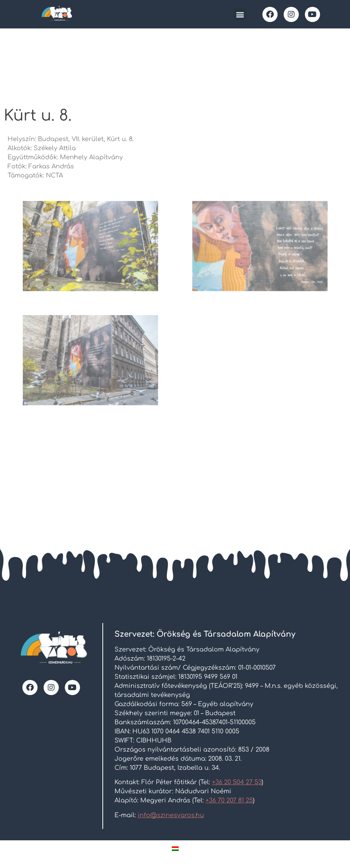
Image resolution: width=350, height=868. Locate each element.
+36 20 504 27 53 (237, 782)
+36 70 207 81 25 (229, 801)
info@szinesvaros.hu (171, 815)
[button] (240, 14)
